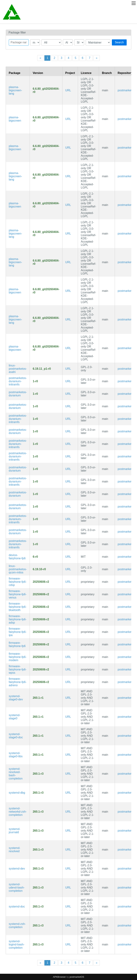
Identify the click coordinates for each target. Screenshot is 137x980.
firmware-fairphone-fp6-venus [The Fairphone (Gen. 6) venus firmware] (18, 594)
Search (119, 42)
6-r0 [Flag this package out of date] (35, 557)
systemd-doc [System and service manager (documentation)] (17, 907)
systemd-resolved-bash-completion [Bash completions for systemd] (16, 774)
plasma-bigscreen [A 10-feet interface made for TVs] (15, 119)
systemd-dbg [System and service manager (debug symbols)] (17, 793)
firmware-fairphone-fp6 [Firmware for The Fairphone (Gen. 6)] (17, 644)
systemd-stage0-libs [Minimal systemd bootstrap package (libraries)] (16, 755)
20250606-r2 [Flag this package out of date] (41, 582)
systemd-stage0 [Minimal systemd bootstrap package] (15, 717)
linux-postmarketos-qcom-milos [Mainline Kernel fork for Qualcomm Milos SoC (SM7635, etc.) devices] (18, 569)
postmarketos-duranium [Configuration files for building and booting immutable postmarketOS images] (18, 394)
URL (68, 90)
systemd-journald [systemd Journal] (15, 831)
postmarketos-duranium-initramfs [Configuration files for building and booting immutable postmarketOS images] (18, 381)
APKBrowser (59, 977)
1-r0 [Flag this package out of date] (35, 381)
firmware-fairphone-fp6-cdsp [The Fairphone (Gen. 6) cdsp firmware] (18, 582)
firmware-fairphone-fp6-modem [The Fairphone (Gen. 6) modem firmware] (18, 657)
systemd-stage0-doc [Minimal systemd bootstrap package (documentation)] (16, 736)
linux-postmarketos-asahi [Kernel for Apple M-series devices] (18, 369)
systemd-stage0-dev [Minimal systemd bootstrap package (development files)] (16, 698)
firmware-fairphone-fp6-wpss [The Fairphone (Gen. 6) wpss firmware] (18, 669)
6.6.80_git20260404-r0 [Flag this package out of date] (46, 90)
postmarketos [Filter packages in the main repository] (126, 90)
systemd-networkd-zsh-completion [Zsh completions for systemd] (18, 812)
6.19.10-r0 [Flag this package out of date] (39, 569)
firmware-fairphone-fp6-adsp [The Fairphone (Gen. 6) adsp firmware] (18, 619)
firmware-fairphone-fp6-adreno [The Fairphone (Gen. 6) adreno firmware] (18, 682)
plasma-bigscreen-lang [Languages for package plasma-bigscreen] (15, 90)
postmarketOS (77, 977)
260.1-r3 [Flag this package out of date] (38, 774)
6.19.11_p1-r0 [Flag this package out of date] (42, 369)
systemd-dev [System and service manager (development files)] (17, 869)
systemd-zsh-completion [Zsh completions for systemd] (17, 925)
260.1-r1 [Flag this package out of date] (38, 698)
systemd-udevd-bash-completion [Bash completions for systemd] (17, 888)
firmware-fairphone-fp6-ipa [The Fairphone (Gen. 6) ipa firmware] (18, 632)
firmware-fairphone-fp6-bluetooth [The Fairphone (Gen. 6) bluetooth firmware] (18, 607)
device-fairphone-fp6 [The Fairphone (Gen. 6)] (17, 557)
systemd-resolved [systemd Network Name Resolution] (15, 850)
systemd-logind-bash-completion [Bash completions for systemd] (17, 944)
